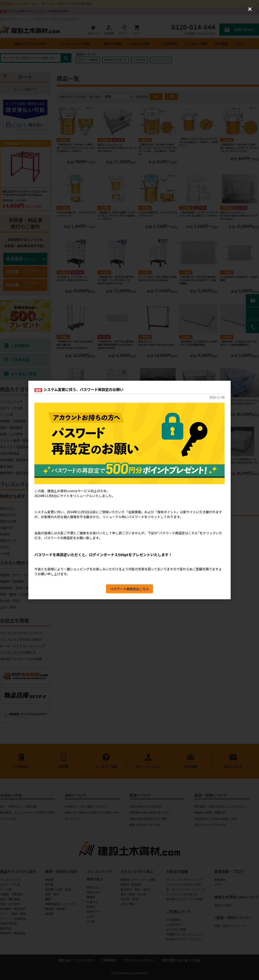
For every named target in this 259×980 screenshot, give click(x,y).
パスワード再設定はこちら (129, 589)
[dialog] (129, 490)
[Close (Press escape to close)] (250, 9)
